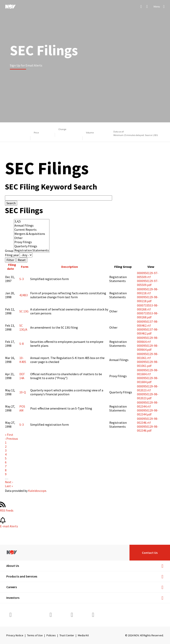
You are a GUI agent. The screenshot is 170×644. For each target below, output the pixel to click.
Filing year (12, 255)
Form (25, 267)
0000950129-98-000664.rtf (148, 340)
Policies (51, 635)
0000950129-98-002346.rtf (148, 421)
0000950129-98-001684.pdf (148, 380)
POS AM (22, 408)
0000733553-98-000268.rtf (148, 307)
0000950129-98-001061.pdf (148, 364)
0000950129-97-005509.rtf (148, 275)
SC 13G (24, 311)
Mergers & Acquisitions (32, 234)
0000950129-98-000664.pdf (148, 348)
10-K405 (23, 360)
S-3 (22, 279)
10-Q (23, 392)
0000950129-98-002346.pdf (148, 428)
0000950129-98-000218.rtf (148, 291)
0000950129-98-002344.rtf (148, 404)
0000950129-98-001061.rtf (148, 356)
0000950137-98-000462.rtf (148, 323)
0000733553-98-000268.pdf (148, 315)
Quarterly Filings (32, 246)
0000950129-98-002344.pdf (148, 412)
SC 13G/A (23, 327)
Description (70, 267)
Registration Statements (32, 250)
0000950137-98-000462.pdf (148, 331)
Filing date (12, 267)
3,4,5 (32, 221)
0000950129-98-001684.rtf (148, 372)
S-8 (22, 344)
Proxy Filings (32, 242)
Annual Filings (32, 225)
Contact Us (150, 553)
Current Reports (32, 230)
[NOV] (10, 7)
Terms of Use (35, 635)
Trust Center (67, 635)
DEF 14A (22, 376)
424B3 (24, 295)
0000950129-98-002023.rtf (148, 388)
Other (32, 238)
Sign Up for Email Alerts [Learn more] (26, 65)
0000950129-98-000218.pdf (148, 299)
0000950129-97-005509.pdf (148, 283)
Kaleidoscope (37, 491)
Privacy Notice (15, 635)
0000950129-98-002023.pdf (148, 396)
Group (9, 251)
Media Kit (83, 635)
